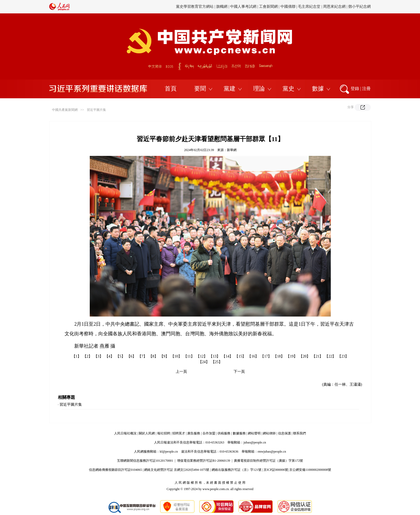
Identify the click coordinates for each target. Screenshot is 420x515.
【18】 (279, 356)
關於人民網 (147, 433)
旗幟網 (222, 7)
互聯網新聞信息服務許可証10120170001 (145, 461)
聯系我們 (299, 433)
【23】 (343, 356)
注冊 (366, 89)
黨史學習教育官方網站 (195, 7)
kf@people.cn (169, 452)
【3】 (98, 356)
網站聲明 (254, 433)
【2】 (87, 356)
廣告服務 (194, 433)
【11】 (189, 356)
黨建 (230, 89)
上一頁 (181, 372)
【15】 (240, 356)
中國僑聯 (288, 7)
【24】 (204, 362)
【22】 (330, 356)
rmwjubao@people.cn (272, 452)
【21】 (317, 356)
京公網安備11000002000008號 (310, 470)
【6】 (131, 356)
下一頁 (239, 372)
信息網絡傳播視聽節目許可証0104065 (115, 470)
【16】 (253, 356)
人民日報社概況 (125, 433)
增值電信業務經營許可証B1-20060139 (204, 461)
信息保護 (284, 433)
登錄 (355, 89)
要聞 (200, 89)
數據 (318, 89)
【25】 (217, 362)
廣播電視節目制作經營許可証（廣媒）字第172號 (268, 461)
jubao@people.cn (255, 442)
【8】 (153, 356)
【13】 (215, 356)
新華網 (232, 150)
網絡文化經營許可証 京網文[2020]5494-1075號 (177, 470)
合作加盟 (209, 433)
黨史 (288, 89)
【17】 (266, 356)
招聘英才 (179, 433)
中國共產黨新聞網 (65, 110)
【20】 (305, 356)
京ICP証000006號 (276, 470)
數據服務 (239, 433)
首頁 (171, 89)
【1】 (76, 356)
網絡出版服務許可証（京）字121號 (237, 470)
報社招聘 (164, 433)
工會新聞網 (268, 7)
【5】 (120, 356)
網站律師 (269, 433)
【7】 (142, 356)
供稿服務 (224, 433)
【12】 (202, 356)
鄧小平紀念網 (359, 7)
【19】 (292, 356)
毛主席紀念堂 (309, 7)
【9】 (164, 356)
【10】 (176, 356)
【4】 (109, 356)
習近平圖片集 (96, 110)
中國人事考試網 (243, 7)
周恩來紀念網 (334, 7)
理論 (259, 89)
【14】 (227, 356)
